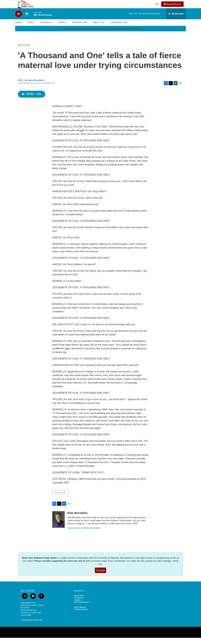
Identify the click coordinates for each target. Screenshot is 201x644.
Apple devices (80, 613)
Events (62, 29)
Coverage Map (119, 29)
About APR (79, 602)
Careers (78, 606)
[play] (19, 20)
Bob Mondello (36, 87)
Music (31, 29)
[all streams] (176, 20)
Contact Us (79, 604)
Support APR (80, 29)
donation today (100, 567)
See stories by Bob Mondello (84, 534)
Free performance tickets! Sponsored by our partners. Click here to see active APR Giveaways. (100, 35)
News (18, 29)
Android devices (81, 616)
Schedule (46, 29)
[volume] (27, 20)
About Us (99, 29)
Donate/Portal (175, 7)
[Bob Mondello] (59, 526)
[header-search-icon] (157, 7)
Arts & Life (24, 51)
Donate (100, 577)
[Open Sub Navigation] (24, 29)
